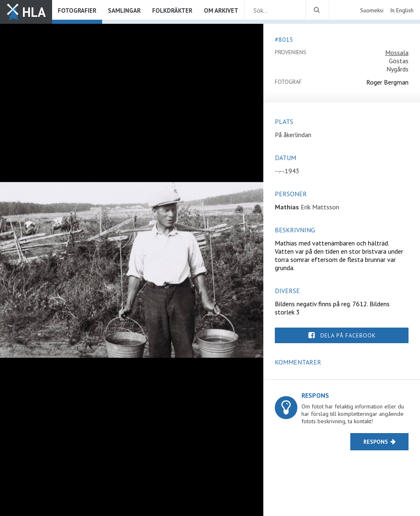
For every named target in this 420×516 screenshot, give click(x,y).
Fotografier (77, 10)
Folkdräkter (172, 10)
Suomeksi (372, 10)
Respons (376, 442)
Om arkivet (221, 10)
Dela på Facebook (348, 335)
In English (402, 10)
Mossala (397, 53)
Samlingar (124, 10)
